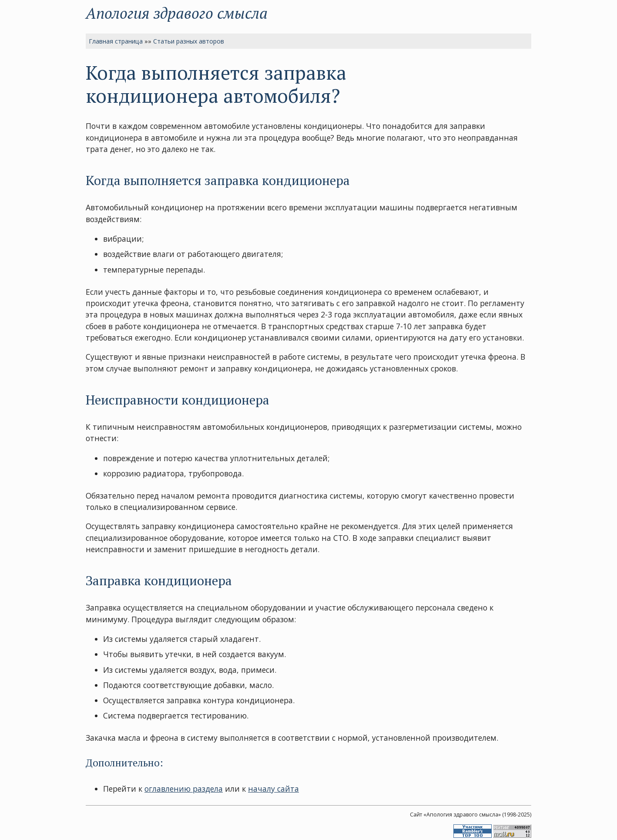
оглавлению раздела (184, 789)
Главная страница (116, 41)
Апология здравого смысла (177, 13)
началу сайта (273, 789)
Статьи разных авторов (189, 41)
